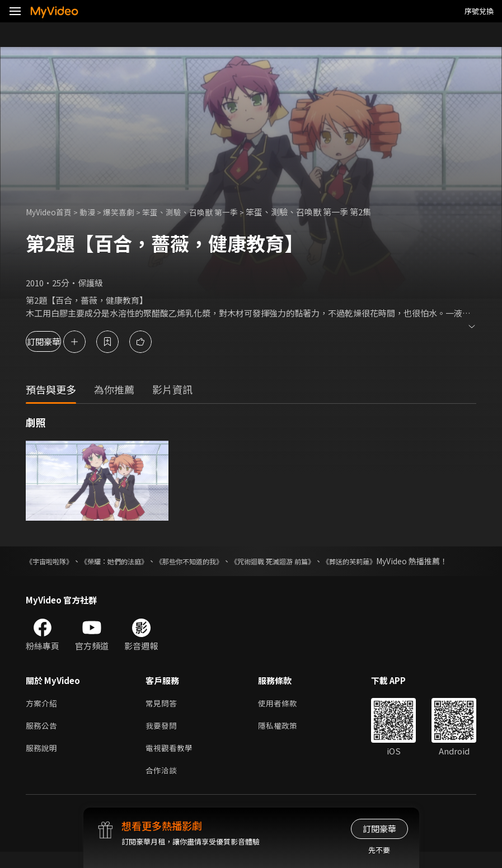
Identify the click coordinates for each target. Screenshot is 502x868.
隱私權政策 (282, 739)
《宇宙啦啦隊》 (53, 561)
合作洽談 (162, 786)
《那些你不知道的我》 (217, 561)
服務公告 (43, 739)
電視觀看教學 (171, 763)
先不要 (379, 850)
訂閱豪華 (57, 341)
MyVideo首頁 (51, 212)
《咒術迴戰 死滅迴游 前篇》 (315, 561)
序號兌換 (479, 11)
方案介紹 (43, 716)
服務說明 (43, 763)
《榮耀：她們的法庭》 (129, 561)
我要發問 (162, 739)
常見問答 (162, 716)
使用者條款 (282, 716)
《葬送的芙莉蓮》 (404, 561)
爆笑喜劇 (126, 212)
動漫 (93, 212)
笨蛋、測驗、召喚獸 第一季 (202, 212)
